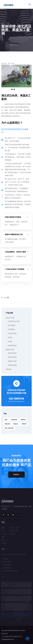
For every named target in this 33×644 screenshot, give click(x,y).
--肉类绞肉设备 (11, 333)
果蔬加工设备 (10, 349)
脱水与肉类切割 (9, 428)
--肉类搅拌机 (10, 329)
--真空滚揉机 (10, 325)
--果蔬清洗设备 (11, 357)
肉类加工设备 (10, 318)
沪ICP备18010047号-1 (8, 639)
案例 (13, 63)
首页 (3, 23)
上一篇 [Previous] (5, 297)
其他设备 (9, 369)
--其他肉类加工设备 (13, 321)
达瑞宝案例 (14, 420)
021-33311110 (16, 398)
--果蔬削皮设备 (11, 353)
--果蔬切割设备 (11, 365)
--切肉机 (9, 341)
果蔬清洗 (23, 420)
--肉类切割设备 (11, 345)
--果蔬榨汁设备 (11, 361)
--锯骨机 (9, 337)
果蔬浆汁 (24, 424)
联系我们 (16, 475)
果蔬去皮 (16, 424)
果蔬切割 (7, 424)
